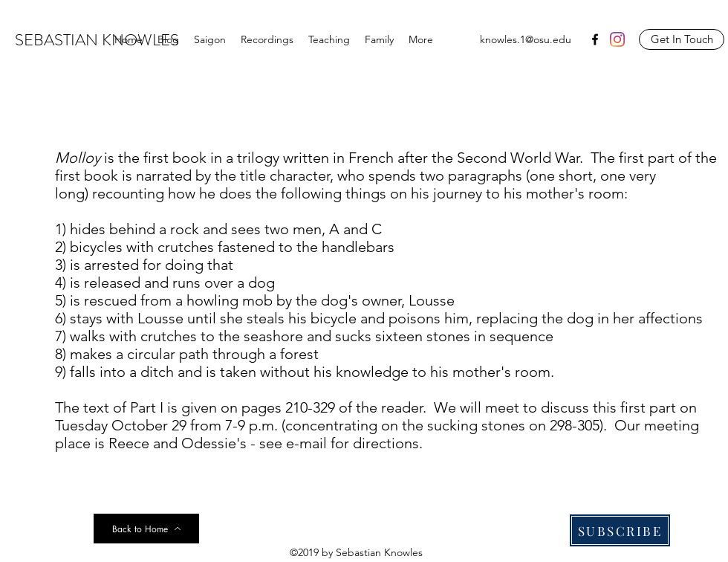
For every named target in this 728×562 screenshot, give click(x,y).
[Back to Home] (146, 529)
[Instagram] (617, 39)
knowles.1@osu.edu (526, 39)
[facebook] (595, 39)
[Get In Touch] (682, 39)
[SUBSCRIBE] (620, 530)
